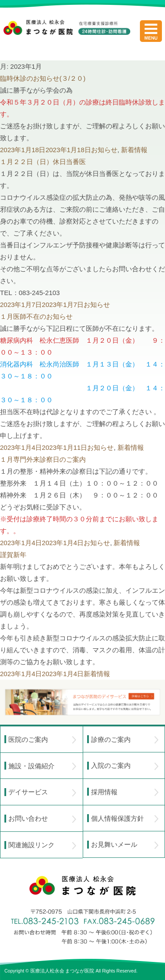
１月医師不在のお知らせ (36, 316)
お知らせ (104, 150)
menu (151, 31)
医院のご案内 (42, 740)
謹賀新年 (13, 555)
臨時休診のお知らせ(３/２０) (43, 78)
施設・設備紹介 (42, 766)
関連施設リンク (42, 845)
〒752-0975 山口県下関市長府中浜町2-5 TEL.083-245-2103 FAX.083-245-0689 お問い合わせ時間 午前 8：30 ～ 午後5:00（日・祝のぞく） (83, 927)
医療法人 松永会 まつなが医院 (82, 886)
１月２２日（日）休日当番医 (43, 162)
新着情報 (134, 150)
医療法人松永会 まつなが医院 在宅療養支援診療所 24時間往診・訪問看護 (67, 36)
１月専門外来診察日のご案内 (43, 459)
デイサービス (42, 792)
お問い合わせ (42, 819)
